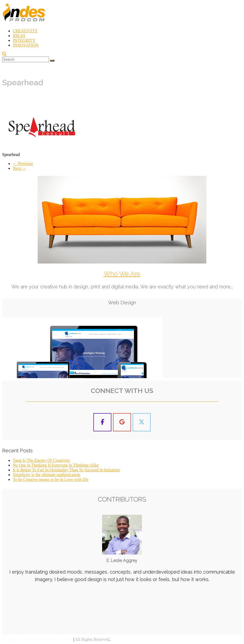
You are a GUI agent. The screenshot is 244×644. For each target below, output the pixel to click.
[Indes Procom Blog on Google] (122, 422)
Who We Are (122, 274)
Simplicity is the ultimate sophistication (46, 475)
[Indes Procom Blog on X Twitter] (142, 422)
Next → (19, 168)
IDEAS (19, 36)
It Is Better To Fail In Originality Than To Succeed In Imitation (66, 470)
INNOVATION (26, 45)
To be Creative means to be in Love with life (51, 479)
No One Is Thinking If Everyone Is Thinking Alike (56, 465)
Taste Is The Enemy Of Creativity (41, 460)
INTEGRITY (24, 40)
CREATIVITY (25, 31)
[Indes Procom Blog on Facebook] (102, 422)
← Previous (23, 164)
